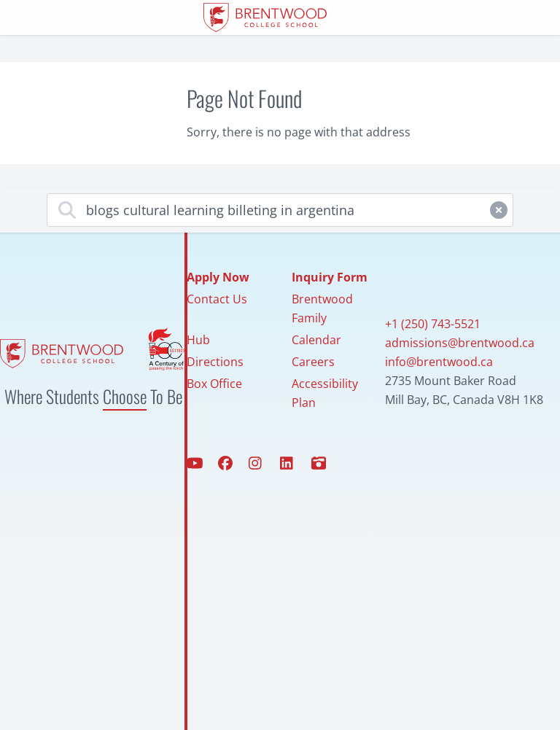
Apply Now (218, 277)
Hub (198, 340)
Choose (125, 396)
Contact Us (217, 299)
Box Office (214, 384)
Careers (313, 362)
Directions (215, 362)
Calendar (316, 340)
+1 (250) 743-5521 (433, 324)
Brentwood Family (322, 308)
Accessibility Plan (325, 393)
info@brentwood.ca (439, 362)
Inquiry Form (330, 277)
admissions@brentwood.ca (460, 343)
